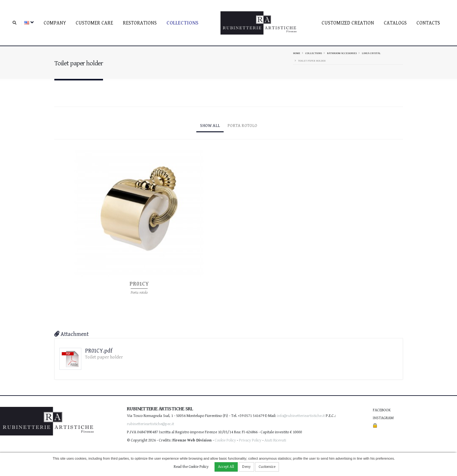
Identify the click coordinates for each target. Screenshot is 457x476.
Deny (246, 467)
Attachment (71, 334)
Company (55, 23)
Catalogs (395, 23)
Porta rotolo (242, 126)
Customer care (94, 23)
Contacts (428, 23)
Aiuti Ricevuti (275, 440)
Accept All (226, 467)
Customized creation (348, 23)
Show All (210, 126)
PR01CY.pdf (99, 351)
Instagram (383, 418)
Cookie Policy (225, 440)
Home (297, 53)
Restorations (140, 23)
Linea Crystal (371, 53)
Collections (182, 23)
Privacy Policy (250, 440)
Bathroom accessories (342, 53)
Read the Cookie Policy (191, 467)
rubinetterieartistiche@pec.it (150, 424)
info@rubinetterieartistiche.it (301, 416)
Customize (267, 467)
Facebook (382, 410)
